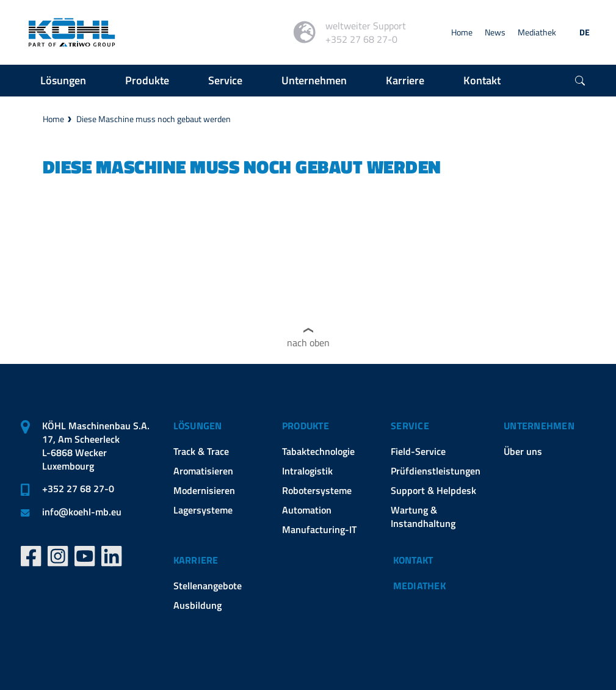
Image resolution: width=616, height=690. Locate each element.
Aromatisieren (203, 471)
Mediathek (537, 32)
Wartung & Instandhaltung (423, 517)
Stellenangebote (208, 586)
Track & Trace (201, 451)
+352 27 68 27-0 (78, 488)
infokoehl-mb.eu (82, 512)
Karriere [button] (405, 80)
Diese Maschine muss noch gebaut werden (154, 119)
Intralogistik (307, 471)
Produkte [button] (147, 80)
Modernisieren (204, 490)
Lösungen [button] (63, 80)
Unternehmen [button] (314, 80)
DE (585, 32)
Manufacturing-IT (319, 529)
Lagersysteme (203, 510)
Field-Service (418, 451)
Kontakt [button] (482, 80)
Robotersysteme (317, 490)
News (495, 32)
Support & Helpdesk (433, 490)
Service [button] (225, 80)
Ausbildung (197, 605)
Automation (307, 510)
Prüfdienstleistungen (436, 471)
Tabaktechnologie (318, 451)
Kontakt (413, 560)
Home (462, 32)
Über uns (523, 451)
